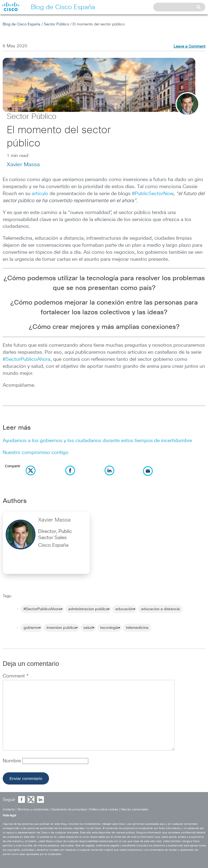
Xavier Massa (23, 165)
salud (88, 628)
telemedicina (137, 628)
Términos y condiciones (33, 809)
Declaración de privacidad (69, 809)
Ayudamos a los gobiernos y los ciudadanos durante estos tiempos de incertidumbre (97, 441)
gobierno (31, 628)
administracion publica (88, 609)
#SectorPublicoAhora (27, 359)
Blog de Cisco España (22, 24)
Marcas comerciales (135, 809)
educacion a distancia (160, 609)
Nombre (12, 761)
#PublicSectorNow (153, 194)
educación (125, 609)
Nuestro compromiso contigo (36, 453)
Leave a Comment (189, 46)
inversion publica (61, 628)
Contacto (9, 809)
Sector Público (56, 24)
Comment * (16, 676)
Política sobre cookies (104, 809)
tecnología (109, 628)
